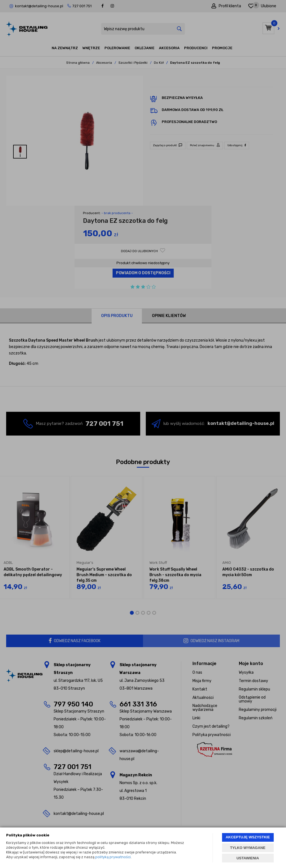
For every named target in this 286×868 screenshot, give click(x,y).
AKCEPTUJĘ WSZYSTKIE (248, 837)
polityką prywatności (113, 857)
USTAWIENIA (248, 858)
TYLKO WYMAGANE (248, 848)
